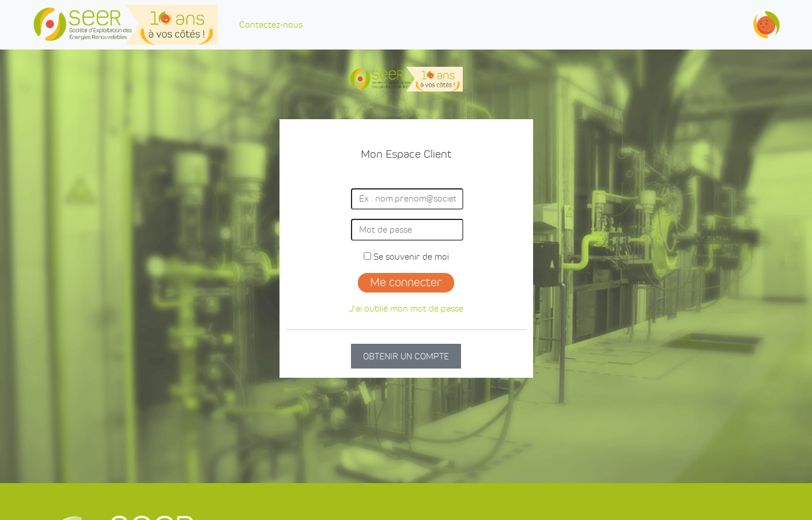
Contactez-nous (271, 24)
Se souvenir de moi (406, 257)
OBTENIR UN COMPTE (406, 356)
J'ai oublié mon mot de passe (406, 308)
